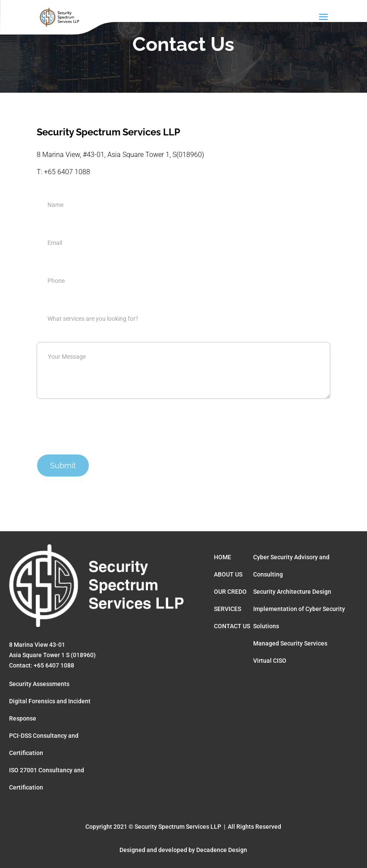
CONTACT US (232, 626)
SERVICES (227, 609)
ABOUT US (228, 574)
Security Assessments (39, 684)
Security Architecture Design (292, 592)
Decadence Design (222, 850)
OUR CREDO (230, 592)
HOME (223, 557)
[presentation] (102, 424)
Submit (63, 465)
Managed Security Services (290, 643)
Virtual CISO (270, 661)
